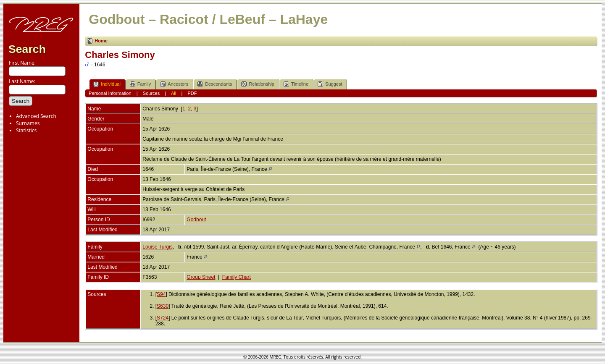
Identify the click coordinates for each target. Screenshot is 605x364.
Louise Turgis (157, 247)
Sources (151, 93)
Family (140, 84)
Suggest (330, 84)
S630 (163, 306)
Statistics (26, 130)
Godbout (196, 220)
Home (101, 41)
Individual (107, 84)
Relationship (258, 84)
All (174, 93)
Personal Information (110, 93)
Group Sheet (201, 277)
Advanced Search (36, 116)
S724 (163, 318)
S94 (161, 294)
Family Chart (237, 277)
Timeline (296, 84)
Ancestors (174, 84)
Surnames (28, 123)
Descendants (215, 84)
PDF (192, 93)
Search (27, 49)
